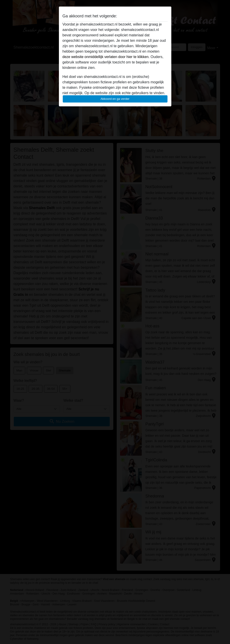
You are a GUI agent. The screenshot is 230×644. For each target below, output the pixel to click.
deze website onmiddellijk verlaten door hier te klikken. (106, 57)
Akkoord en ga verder (115, 99)
